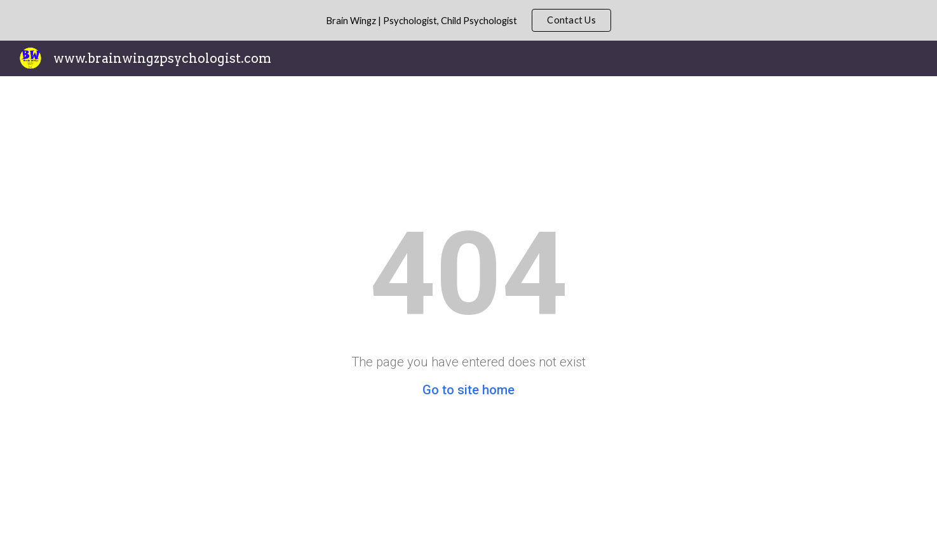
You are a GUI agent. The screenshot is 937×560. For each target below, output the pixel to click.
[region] (468, 20)
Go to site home (468, 390)
